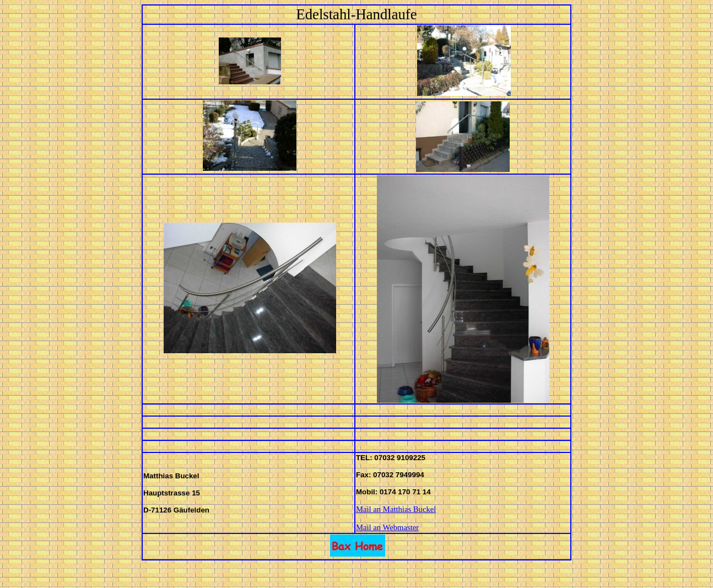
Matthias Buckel (409, 509)
